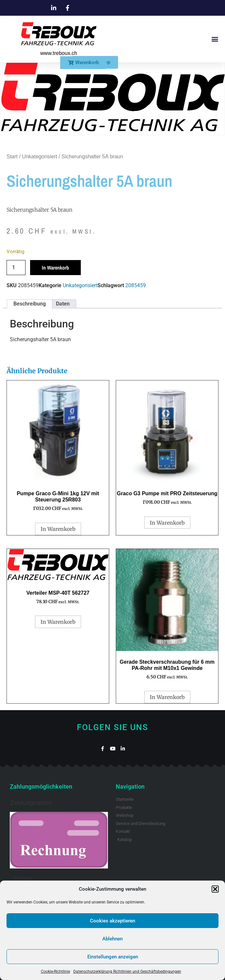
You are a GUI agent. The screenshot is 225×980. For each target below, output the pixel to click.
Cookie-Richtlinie (55, 971)
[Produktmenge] (16, 268)
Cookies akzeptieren (113, 921)
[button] (215, 889)
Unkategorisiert (40, 157)
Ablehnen (113, 939)
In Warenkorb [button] (58, 529)
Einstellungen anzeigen (113, 957)
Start (12, 157)
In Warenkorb (55, 268)
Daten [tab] (63, 304)
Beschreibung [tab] (30, 304)
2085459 (136, 285)
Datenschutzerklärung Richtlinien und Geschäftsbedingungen (127, 971)
